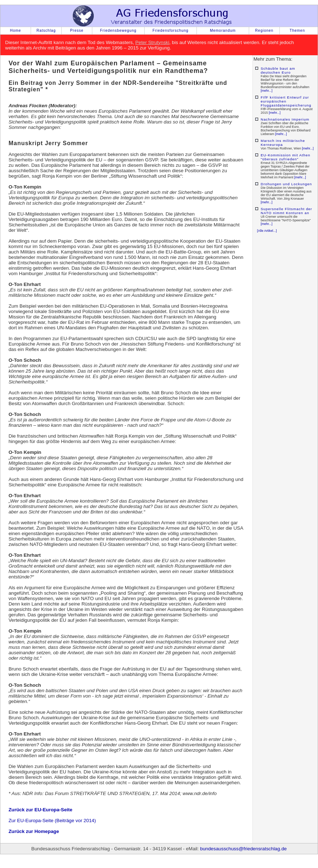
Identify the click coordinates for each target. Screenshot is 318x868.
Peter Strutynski (152, 42)
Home (16, 31)
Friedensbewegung (118, 31)
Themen (297, 31)
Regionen (264, 31)
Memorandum (223, 31)
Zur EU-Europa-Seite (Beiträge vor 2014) (52, 821)
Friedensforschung (171, 31)
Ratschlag (46, 31)
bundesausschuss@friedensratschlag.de (243, 849)
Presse (77, 31)
